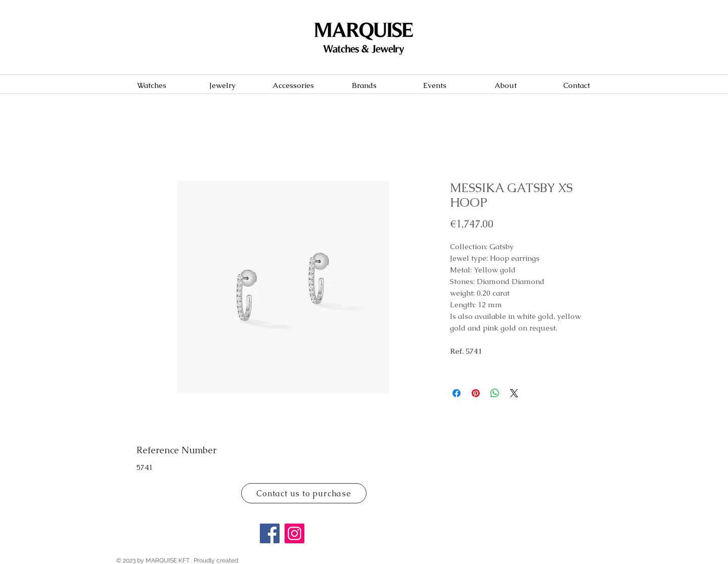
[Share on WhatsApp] (495, 393)
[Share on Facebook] (457, 393)
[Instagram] (294, 533)
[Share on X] (514, 393)
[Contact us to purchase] (304, 493)
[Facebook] (270, 533)
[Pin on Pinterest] (476, 393)
